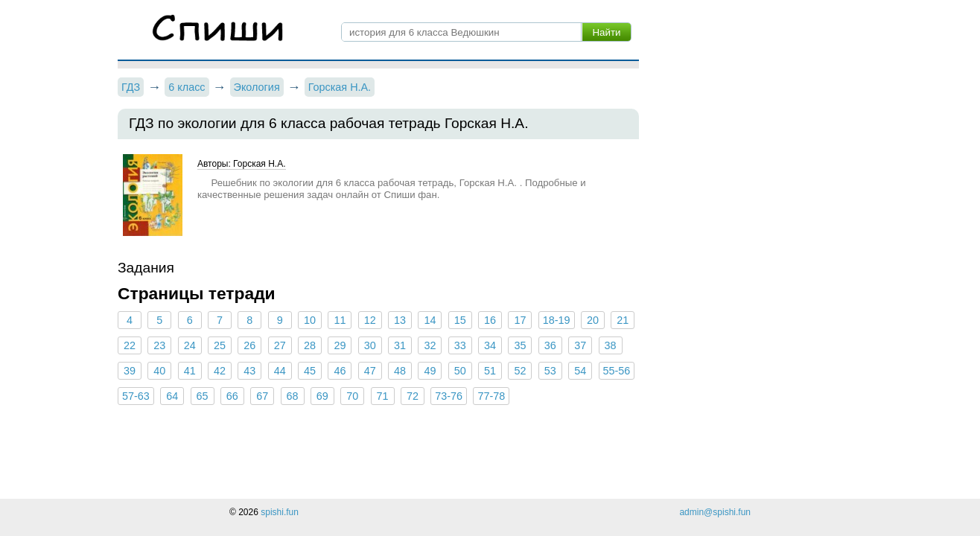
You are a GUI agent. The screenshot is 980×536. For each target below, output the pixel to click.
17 (520, 320)
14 (430, 320)
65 (202, 396)
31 (400, 345)
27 (280, 345)
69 (322, 396)
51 (490, 371)
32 (430, 345)
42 (220, 371)
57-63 (136, 396)
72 (413, 396)
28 (310, 345)
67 (262, 396)
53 (550, 371)
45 (310, 371)
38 (610, 345)
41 (190, 371)
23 (159, 345)
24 (190, 345)
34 (490, 345)
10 (310, 320)
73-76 (449, 396)
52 (520, 371)
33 (460, 345)
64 (172, 396)
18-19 (557, 320)
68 (293, 396)
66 (232, 396)
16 (490, 320)
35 (520, 345)
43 (249, 371)
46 (340, 371)
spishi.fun (280, 512)
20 (593, 320)
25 (220, 345)
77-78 (491, 396)
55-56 (617, 371)
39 (130, 371)
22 (130, 345)
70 (352, 396)
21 (623, 320)
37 (580, 345)
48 (400, 371)
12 (370, 320)
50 (460, 371)
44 (280, 371)
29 (340, 345)
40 (159, 371)
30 (370, 345)
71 (383, 396)
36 (550, 345)
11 (340, 320)
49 (430, 371)
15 (460, 320)
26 (249, 345)
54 (580, 371)
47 (370, 371)
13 (400, 320)
